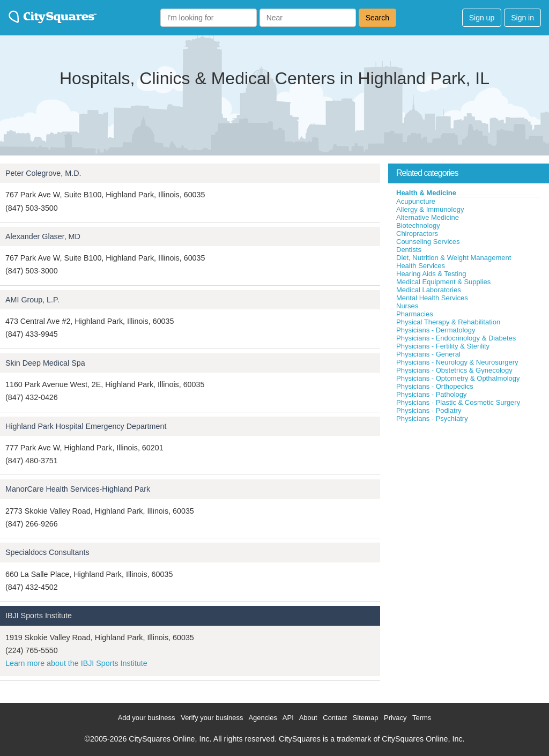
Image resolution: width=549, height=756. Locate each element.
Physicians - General (428, 354)
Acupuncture (416, 201)
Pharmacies (415, 314)
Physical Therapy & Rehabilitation (448, 322)
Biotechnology (418, 225)
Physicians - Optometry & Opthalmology (458, 378)
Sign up (482, 18)
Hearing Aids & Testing (431, 274)
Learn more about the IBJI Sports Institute (76, 663)
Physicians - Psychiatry (432, 418)
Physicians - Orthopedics (435, 386)
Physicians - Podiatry (429, 410)
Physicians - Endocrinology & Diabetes (456, 338)
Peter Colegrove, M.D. (43, 173)
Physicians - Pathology (432, 394)
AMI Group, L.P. (32, 300)
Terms (422, 718)
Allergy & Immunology (430, 209)
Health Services (421, 266)
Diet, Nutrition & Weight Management (454, 258)
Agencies (262, 718)
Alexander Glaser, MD (43, 236)
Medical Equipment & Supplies (443, 282)
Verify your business (212, 718)
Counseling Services (428, 242)
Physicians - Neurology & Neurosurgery (457, 362)
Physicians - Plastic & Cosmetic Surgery (458, 402)
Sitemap (366, 718)
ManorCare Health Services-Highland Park (78, 489)
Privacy (395, 718)
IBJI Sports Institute (39, 616)
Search (377, 18)
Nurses (407, 306)
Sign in (522, 18)
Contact (335, 718)
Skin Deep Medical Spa (45, 363)
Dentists (409, 250)
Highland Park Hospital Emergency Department (86, 426)
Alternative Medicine (428, 217)
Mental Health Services (432, 298)
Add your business (147, 718)
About (308, 718)
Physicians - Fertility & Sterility (443, 346)
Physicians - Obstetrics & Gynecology (454, 370)
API (288, 718)
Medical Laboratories (429, 290)
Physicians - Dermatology (436, 330)
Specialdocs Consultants (47, 552)
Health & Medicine (426, 193)
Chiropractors (417, 234)
